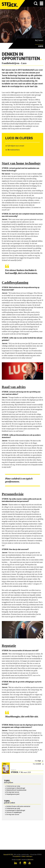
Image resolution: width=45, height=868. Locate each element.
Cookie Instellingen (27, 856)
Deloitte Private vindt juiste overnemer (18, 806)
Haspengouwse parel (13, 794)
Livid (19, 860)
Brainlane (31, 860)
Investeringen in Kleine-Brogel (16, 788)
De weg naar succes (13, 792)
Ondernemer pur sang (13, 786)
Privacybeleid (16, 856)
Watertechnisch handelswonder (16, 790)
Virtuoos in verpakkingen (14, 812)
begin (39, 761)
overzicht (38, 764)
